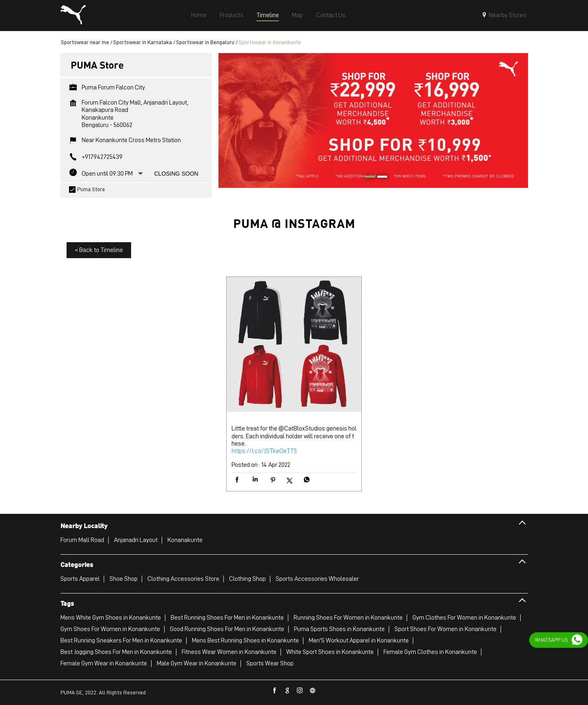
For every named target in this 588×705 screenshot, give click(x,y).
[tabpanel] (373, 120)
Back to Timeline (99, 250)
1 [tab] (367, 178)
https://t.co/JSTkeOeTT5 (264, 451)
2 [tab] (379, 178)
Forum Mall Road (82, 540)
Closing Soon (176, 174)
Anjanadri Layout (136, 540)
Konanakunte (185, 540)
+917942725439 (102, 157)
